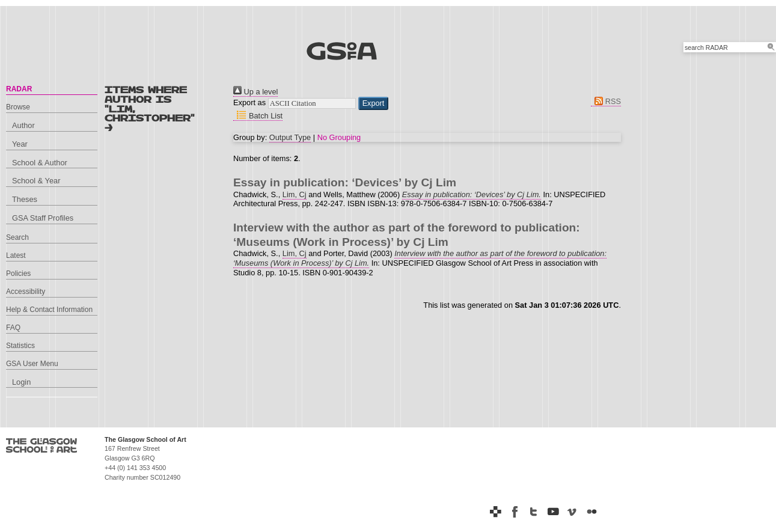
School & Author (40, 163)
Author (23, 125)
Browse (18, 107)
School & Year (36, 181)
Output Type (290, 137)
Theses (25, 199)
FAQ (13, 328)
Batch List (258, 116)
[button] (374, 103)
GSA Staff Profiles (43, 218)
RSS (606, 101)
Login (21, 382)
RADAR (19, 89)
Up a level (255, 92)
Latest (16, 255)
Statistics (20, 346)
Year (20, 144)
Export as (249, 102)
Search (17, 237)
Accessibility (26, 292)
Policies (18, 274)
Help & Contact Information (49, 310)
